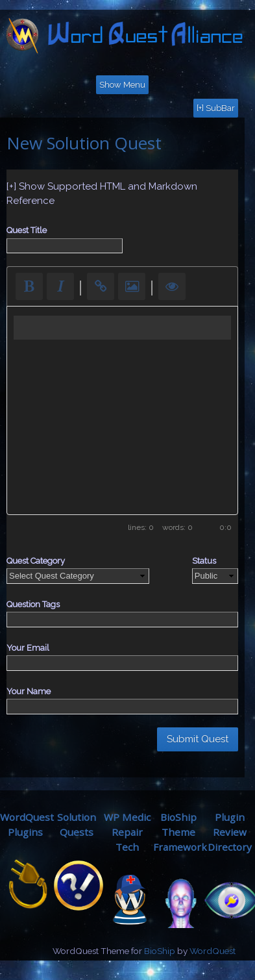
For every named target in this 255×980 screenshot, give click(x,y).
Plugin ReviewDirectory (230, 832)
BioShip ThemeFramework (180, 832)
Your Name (29, 691)
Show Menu (122, 85)
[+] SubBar (216, 108)
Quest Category (36, 561)
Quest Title (27, 230)
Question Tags (33, 604)
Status (204, 561)
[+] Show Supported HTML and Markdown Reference (102, 194)
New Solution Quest (84, 143)
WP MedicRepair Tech (127, 832)
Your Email (28, 648)
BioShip (160, 951)
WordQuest (212, 951)
